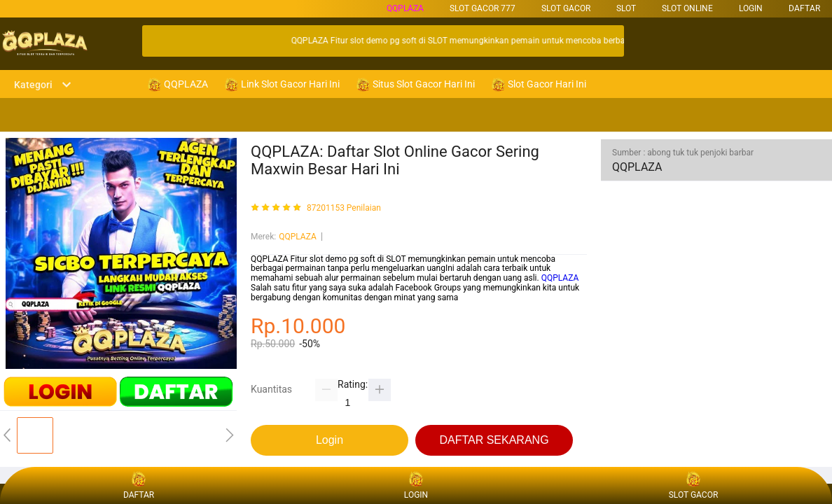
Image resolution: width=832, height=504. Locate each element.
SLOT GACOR (566, 8)
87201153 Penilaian (344, 208)
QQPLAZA (405, 8)
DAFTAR (804, 8)
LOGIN (751, 8)
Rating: (353, 384)
